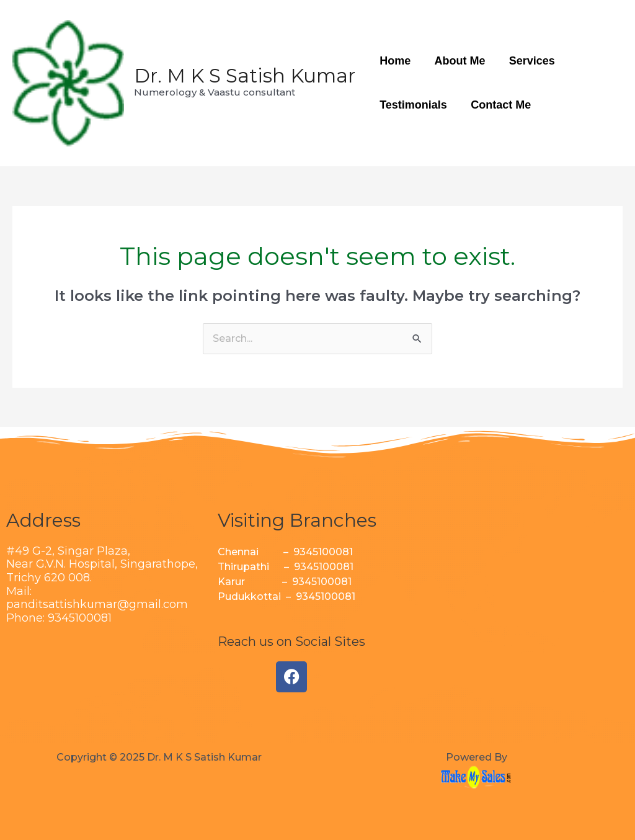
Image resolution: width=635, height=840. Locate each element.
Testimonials (413, 105)
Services (528, 61)
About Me (458, 61)
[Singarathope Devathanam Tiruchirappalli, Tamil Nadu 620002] (529, 601)
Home (394, 61)
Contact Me (499, 105)
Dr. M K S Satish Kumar (245, 76)
